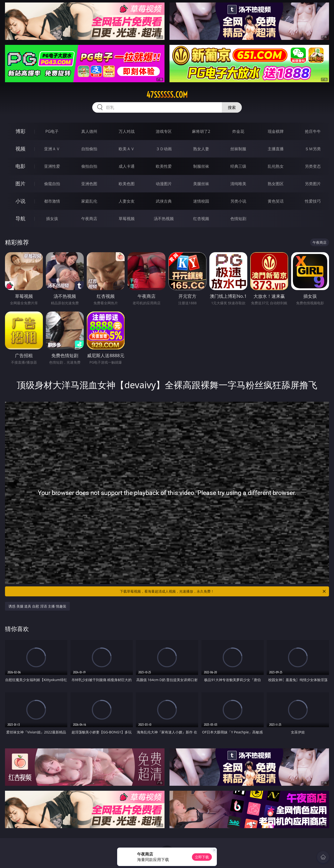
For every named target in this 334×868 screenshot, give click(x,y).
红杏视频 (201, 219)
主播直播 (276, 149)
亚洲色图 (89, 184)
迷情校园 (201, 201)
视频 (20, 149)
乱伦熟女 (276, 166)
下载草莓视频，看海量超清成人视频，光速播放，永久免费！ (223, 591)
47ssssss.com (167, 95)
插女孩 (52, 219)
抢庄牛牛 (313, 131)
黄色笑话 (276, 201)
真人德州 (89, 131)
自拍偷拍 (89, 149)
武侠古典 (164, 201)
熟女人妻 (201, 149)
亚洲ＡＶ (52, 149)
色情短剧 (238, 219)
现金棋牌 (276, 131)
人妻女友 (127, 201)
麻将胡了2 (201, 131)
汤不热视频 (164, 219)
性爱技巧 (313, 201)
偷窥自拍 (52, 184)
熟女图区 (276, 184)
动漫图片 (164, 184)
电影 (20, 166)
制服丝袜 (201, 166)
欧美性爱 (164, 166)
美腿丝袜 (201, 184)
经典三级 (238, 166)
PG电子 (52, 131)
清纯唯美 (238, 184)
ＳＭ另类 (313, 149)
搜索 (232, 107)
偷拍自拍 (89, 166)
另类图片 (313, 184)
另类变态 (313, 166)
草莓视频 (127, 219)
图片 (20, 184)
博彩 (20, 131)
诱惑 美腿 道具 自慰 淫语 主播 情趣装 (37, 606)
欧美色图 (127, 184)
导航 (20, 218)
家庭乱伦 (89, 201)
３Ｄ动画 (164, 149)
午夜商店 (89, 219)
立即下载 (202, 857)
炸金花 (238, 131)
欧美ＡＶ (127, 149)
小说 (20, 201)
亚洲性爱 (52, 166)
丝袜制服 (238, 149)
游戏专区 (164, 131)
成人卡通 (127, 166)
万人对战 (127, 131)
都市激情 (52, 201)
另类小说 (238, 201)
